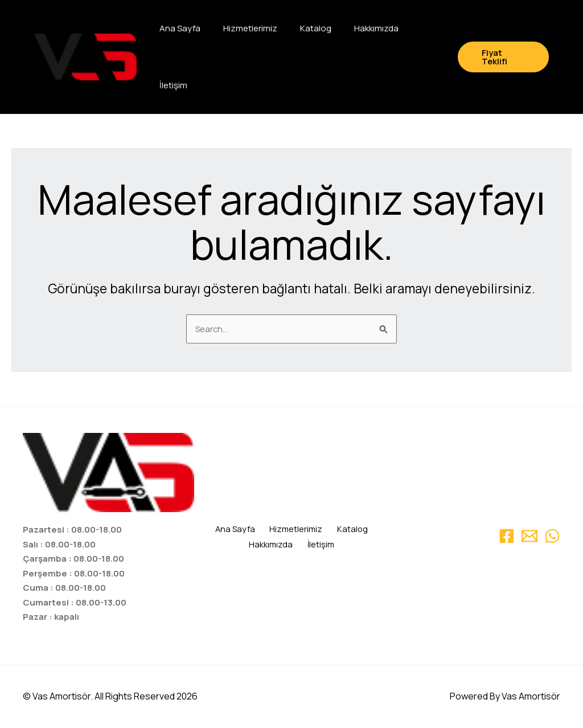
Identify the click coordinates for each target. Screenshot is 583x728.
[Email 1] (529, 536)
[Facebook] (507, 536)
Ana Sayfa (180, 28)
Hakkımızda (376, 28)
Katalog (316, 28)
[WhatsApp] (552, 536)
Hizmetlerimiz (250, 28)
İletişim (173, 85)
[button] (503, 57)
